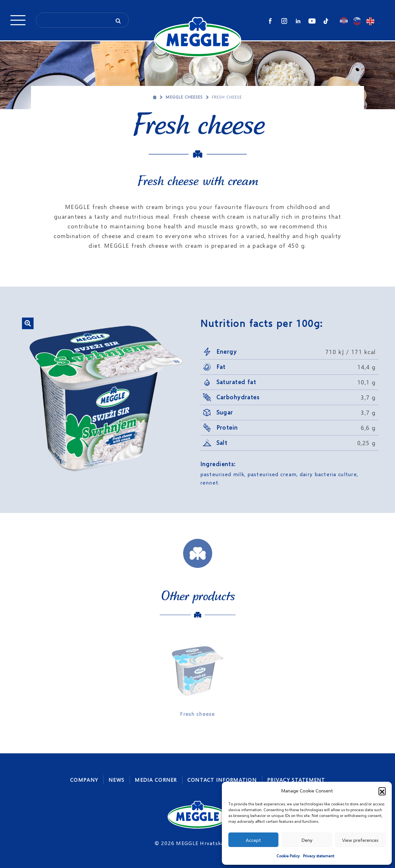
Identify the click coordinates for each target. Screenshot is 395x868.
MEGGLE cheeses (184, 97)
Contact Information (222, 780)
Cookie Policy (288, 856)
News (116, 780)
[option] (198, 678)
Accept (253, 840)
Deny (307, 840)
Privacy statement (319, 856)
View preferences (360, 840)
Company (84, 780)
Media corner (156, 780)
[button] (382, 791)
